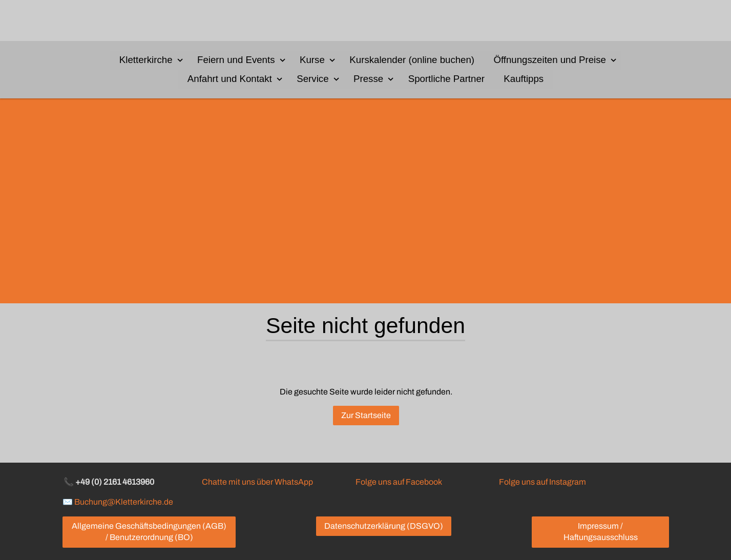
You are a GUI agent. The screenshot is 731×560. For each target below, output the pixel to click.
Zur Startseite (366, 416)
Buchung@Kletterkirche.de (124, 502)
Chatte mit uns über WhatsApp (257, 482)
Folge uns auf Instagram (542, 482)
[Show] (180, 59)
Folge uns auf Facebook (399, 482)
